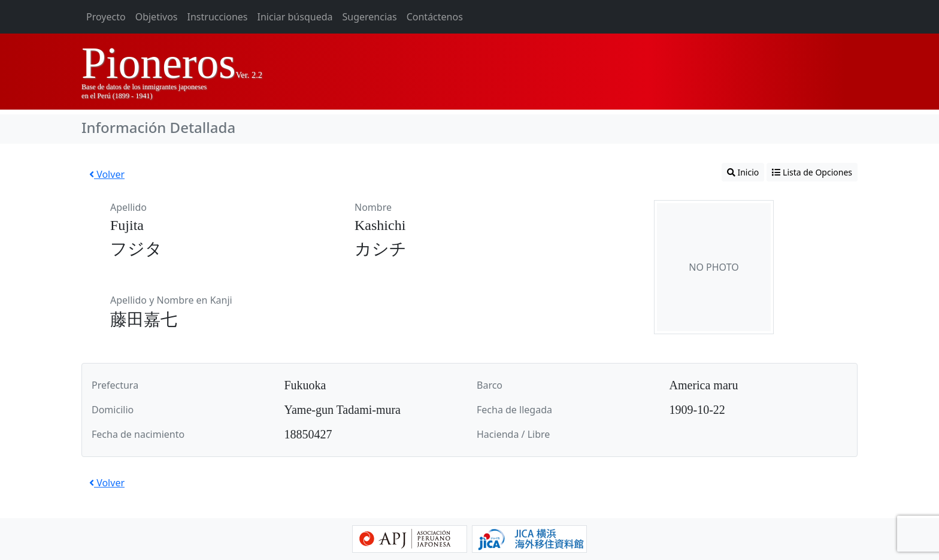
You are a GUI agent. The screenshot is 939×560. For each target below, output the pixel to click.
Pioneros (159, 63)
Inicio (743, 172)
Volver (107, 174)
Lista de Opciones (812, 172)
